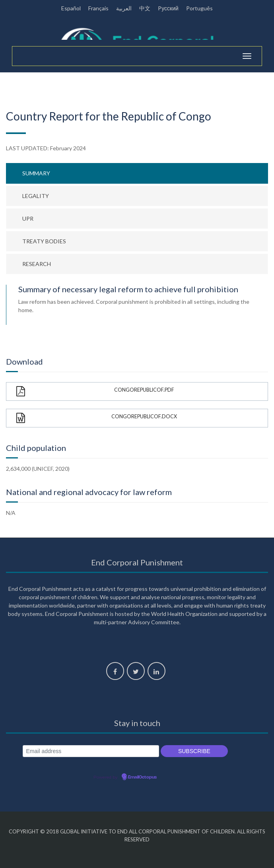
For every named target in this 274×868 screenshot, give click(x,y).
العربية (124, 8)
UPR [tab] (28, 218)
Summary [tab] (36, 173)
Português (199, 8)
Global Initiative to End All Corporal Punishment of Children (147, 831)
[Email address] (91, 751)
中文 (145, 8)
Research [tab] (37, 264)
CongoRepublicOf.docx (97, 418)
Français (98, 8)
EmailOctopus (142, 777)
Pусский (168, 8)
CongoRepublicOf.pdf (95, 391)
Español (71, 8)
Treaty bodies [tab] (44, 241)
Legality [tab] (36, 196)
